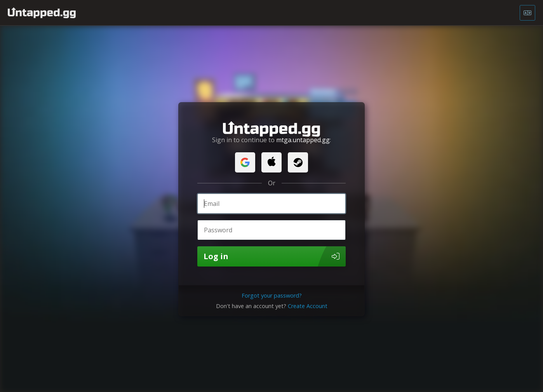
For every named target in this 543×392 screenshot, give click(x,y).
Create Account (308, 306)
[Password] (271, 230)
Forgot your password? (272, 295)
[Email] (271, 204)
